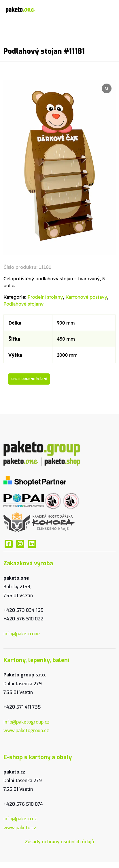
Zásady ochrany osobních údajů (59, 842)
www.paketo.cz (20, 828)
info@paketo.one (22, 634)
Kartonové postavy (86, 297)
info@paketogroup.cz (27, 722)
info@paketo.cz (20, 819)
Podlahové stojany (23, 304)
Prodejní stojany (45, 297)
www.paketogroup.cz (26, 731)
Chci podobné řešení (29, 379)
